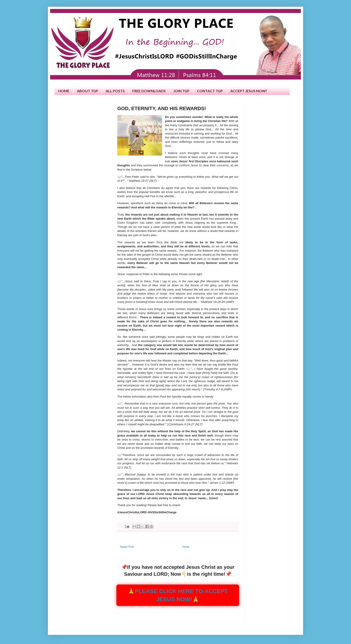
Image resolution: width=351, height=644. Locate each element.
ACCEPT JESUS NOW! (249, 91)
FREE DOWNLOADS (149, 91)
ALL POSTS (115, 91)
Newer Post (127, 547)
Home (186, 547)
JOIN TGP (181, 91)
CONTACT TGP (210, 91)
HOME (64, 91)
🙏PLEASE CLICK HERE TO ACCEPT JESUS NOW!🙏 (178, 595)
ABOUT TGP (88, 91)
